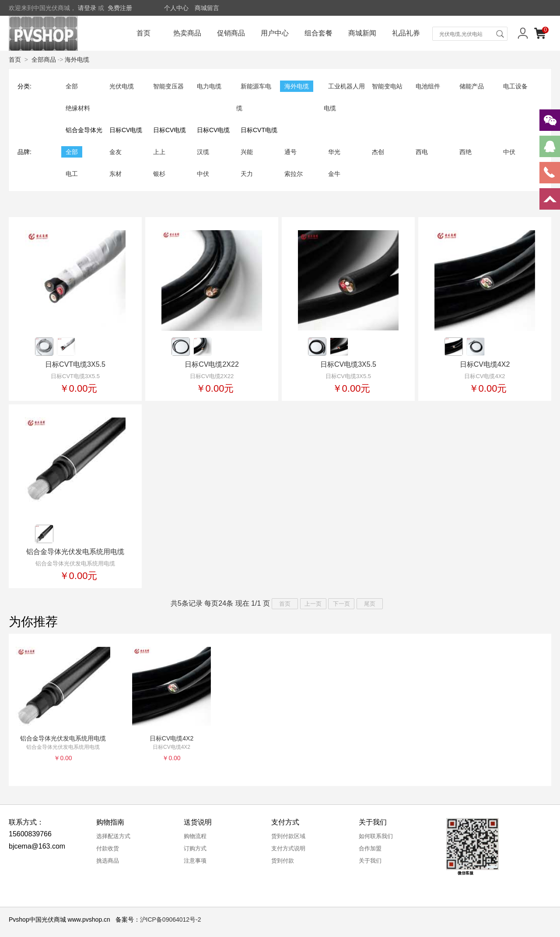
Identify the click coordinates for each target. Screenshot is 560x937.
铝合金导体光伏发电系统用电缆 (75, 552)
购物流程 (195, 836)
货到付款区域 (288, 836)
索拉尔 (294, 174)
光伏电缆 (122, 86)
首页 (143, 33)
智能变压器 (168, 86)
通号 (290, 152)
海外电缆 (77, 60)
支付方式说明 (288, 848)
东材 (115, 174)
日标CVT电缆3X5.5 (75, 364)
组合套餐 (318, 33)
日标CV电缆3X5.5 (348, 364)
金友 (115, 152)
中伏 (509, 152)
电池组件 (428, 86)
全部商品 (44, 60)
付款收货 (108, 848)
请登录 (87, 8)
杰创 (378, 152)
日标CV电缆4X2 (485, 364)
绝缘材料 (78, 108)
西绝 (465, 152)
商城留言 (207, 8)
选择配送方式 (113, 836)
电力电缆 (209, 86)
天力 (247, 174)
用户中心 (275, 33)
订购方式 (195, 848)
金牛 (334, 174)
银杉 (159, 174)
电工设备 (515, 86)
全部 (72, 86)
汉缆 (203, 152)
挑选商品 (108, 861)
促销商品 (231, 33)
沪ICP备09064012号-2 (171, 919)
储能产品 (472, 86)
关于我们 (370, 861)
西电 (422, 152)
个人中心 (176, 8)
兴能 (247, 152)
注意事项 (195, 861)
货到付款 (283, 861)
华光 (334, 152)
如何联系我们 (376, 836)
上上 (159, 152)
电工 (72, 174)
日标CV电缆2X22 (212, 364)
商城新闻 (362, 33)
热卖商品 (187, 33)
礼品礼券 (406, 33)
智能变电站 (387, 86)
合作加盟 (370, 848)
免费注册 (120, 8)
